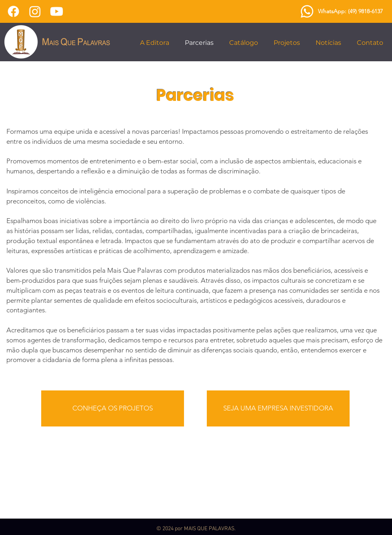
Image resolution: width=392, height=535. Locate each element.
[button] (156, 43)
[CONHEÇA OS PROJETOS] (113, 408)
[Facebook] (13, 11)
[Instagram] (35, 11)
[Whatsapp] (307, 11)
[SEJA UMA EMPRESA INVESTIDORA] (278, 408)
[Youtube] (57, 11)
